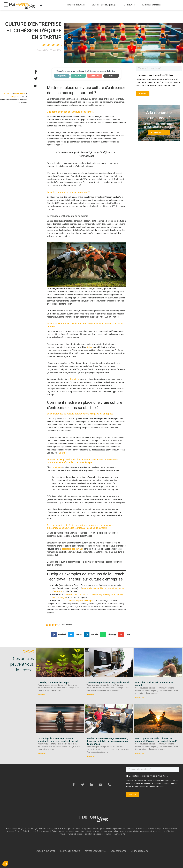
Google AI (95, 76)
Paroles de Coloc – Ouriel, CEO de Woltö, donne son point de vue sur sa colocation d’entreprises (107, 741)
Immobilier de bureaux (77, 5)
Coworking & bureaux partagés (105, 5)
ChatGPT (78, 76)
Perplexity (62, 76)
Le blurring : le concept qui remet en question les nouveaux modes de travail (58, 740)
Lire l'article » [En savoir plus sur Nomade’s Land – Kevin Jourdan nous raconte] (140, 698)
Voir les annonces (159, 133)
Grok (111, 76)
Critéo (90, 347)
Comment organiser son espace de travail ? (109, 682)
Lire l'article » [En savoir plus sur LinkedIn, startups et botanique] (42, 695)
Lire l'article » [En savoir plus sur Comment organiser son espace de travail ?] (91, 695)
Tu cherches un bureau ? (152, 5)
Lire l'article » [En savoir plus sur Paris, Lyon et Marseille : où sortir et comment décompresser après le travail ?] (140, 754)
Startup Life (42, 50)
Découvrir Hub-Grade (45, 851)
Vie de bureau (130, 5)
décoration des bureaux (72, 549)
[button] (41, 5)
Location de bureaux (70, 851)
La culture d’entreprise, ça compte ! (79, 601)
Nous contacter (118, 851)
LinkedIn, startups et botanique (53, 682)
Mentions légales (139, 851)
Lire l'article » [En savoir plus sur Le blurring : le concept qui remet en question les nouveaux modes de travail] (42, 754)
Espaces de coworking (95, 851)
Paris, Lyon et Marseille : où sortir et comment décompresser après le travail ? (156, 740)
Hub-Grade (8, 94)
